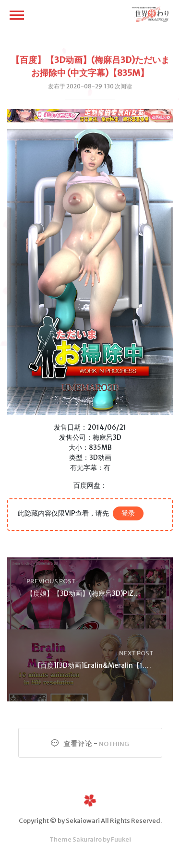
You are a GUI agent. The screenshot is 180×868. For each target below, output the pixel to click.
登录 (128, 513)
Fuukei (121, 839)
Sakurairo (87, 839)
